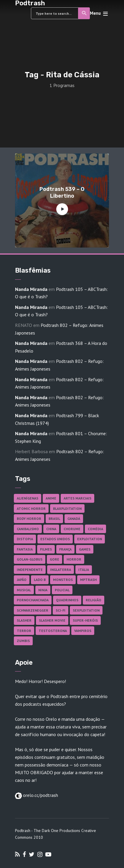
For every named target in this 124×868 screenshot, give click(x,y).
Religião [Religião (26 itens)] (94, 600)
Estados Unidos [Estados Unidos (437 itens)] (55, 539)
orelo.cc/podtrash (40, 795)
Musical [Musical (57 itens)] (24, 590)
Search (84, 13)
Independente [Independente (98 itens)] (30, 570)
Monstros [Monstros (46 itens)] (63, 580)
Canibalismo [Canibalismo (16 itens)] (28, 529)
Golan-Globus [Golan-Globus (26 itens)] (30, 559)
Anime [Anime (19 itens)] (51, 498)
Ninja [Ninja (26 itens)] (43, 590)
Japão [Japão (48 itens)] (22, 580)
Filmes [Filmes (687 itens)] (46, 549)
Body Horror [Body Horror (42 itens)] (29, 519)
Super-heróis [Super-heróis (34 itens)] (85, 620)
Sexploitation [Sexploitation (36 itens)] (86, 610)
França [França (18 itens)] (65, 549)
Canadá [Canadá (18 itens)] (74, 519)
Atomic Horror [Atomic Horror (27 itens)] (31, 508)
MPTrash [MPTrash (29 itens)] (88, 580)
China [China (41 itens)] (51, 529)
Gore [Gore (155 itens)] (54, 559)
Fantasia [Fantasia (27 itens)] (25, 549)
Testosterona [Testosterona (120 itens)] (53, 631)
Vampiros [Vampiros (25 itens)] (83, 631)
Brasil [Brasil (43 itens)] (54, 519)
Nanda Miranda (31, 289)
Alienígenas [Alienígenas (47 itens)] (28, 498)
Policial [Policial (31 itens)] (62, 590)
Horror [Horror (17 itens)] (74, 559)
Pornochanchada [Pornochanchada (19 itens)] (33, 600)
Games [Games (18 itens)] (85, 549)
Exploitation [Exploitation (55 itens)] (90, 539)
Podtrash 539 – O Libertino (62, 193)
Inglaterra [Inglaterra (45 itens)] (61, 570)
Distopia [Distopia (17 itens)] (25, 539)
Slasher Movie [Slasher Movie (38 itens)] (52, 620)
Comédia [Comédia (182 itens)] (95, 529)
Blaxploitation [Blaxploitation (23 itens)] (67, 508)
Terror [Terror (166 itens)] (24, 631)
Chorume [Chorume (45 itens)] (72, 529)
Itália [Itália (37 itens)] (84, 570)
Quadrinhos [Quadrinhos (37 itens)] (67, 600)
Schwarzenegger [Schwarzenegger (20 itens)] (33, 610)
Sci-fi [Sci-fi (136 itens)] (61, 610)
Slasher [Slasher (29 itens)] (24, 620)
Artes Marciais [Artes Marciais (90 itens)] (77, 498)
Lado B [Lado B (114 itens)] (40, 580)
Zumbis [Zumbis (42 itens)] (23, 641)
